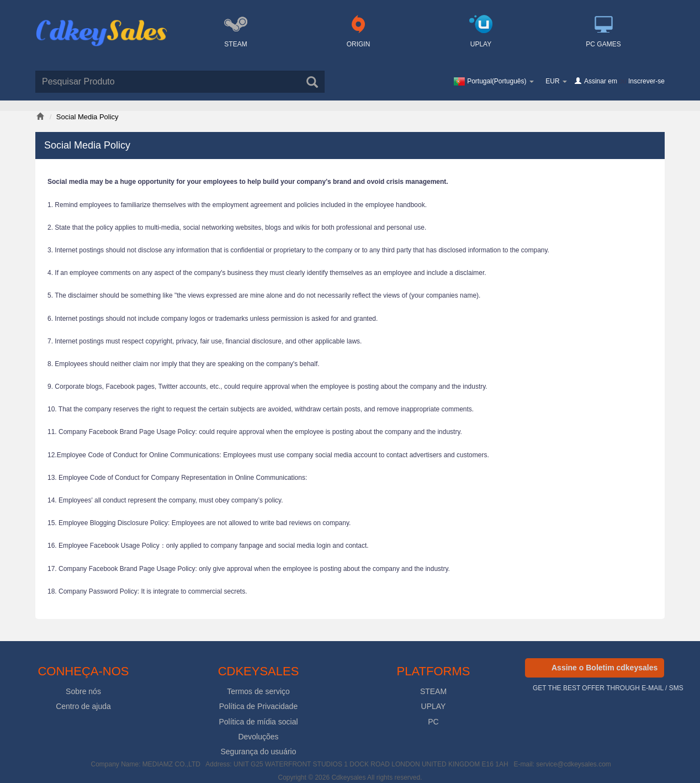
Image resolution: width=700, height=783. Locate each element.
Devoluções (258, 737)
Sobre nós (83, 691)
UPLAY (434, 706)
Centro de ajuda (83, 706)
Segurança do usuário (259, 752)
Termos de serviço (258, 691)
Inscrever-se (646, 81)
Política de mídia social (258, 722)
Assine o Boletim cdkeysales (604, 668)
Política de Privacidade (258, 706)
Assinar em (601, 81)
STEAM (433, 691)
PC (433, 722)
